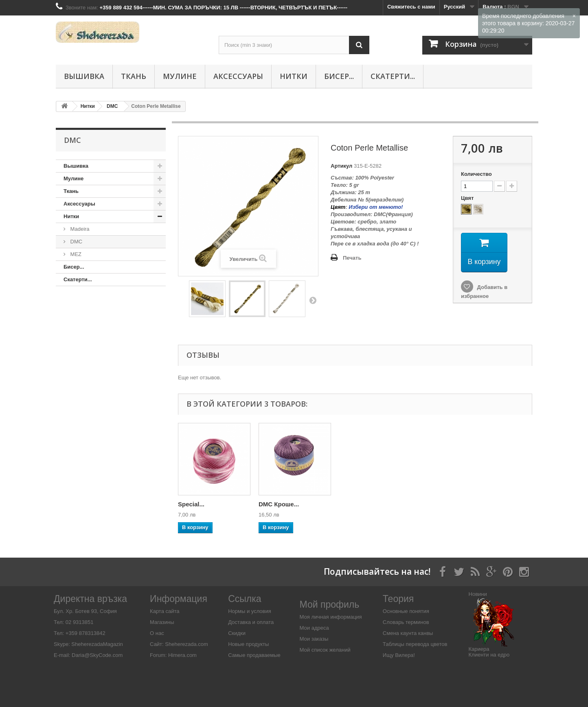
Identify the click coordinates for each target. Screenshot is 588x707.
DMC (76, 242)
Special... (272, 504)
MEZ (75, 254)
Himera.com (182, 655)
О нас (157, 633)
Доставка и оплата (251, 622)
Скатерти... (393, 76)
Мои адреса (314, 628)
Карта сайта (165, 611)
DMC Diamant (198, 504)
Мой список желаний (325, 650)
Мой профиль (330, 604)
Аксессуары (238, 76)
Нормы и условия (250, 611)
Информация (179, 599)
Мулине (180, 76)
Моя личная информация (331, 617)
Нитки (294, 76)
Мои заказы (314, 639)
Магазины (162, 622)
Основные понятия (406, 611)
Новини (478, 594)
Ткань (134, 76)
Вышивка (84, 76)
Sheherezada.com (186, 644)
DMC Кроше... (359, 504)
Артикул (341, 166)
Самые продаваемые (254, 655)
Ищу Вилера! (399, 655)
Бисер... (339, 76)
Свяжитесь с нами (411, 7)
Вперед (313, 300)
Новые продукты (248, 644)
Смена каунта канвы (408, 633)
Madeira (79, 229)
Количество (476, 174)
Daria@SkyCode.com (97, 655)
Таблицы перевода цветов (415, 644)
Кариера (479, 649)
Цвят (468, 198)
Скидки (237, 633)
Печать (352, 258)
